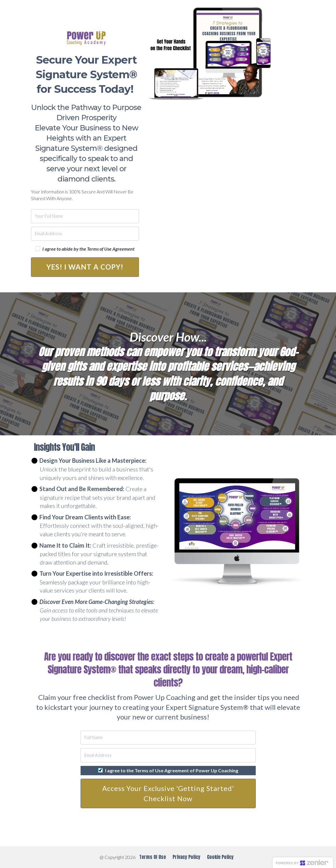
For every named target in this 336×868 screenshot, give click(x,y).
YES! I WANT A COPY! (85, 267)
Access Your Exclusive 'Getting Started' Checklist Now (168, 793)
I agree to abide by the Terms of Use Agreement (88, 249)
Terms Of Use (153, 857)
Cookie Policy (220, 857)
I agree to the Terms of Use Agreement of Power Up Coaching (172, 771)
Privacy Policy (186, 857)
